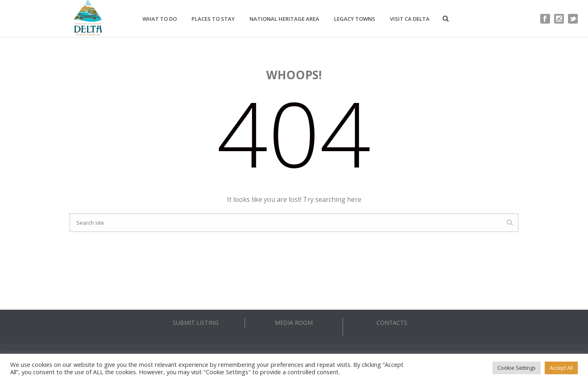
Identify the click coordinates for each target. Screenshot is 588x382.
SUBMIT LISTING (196, 323)
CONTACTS (392, 323)
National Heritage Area (284, 19)
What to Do (160, 19)
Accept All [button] (561, 368)
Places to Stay (213, 19)
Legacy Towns (355, 19)
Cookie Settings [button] (517, 368)
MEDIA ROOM (294, 323)
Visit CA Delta (410, 19)
